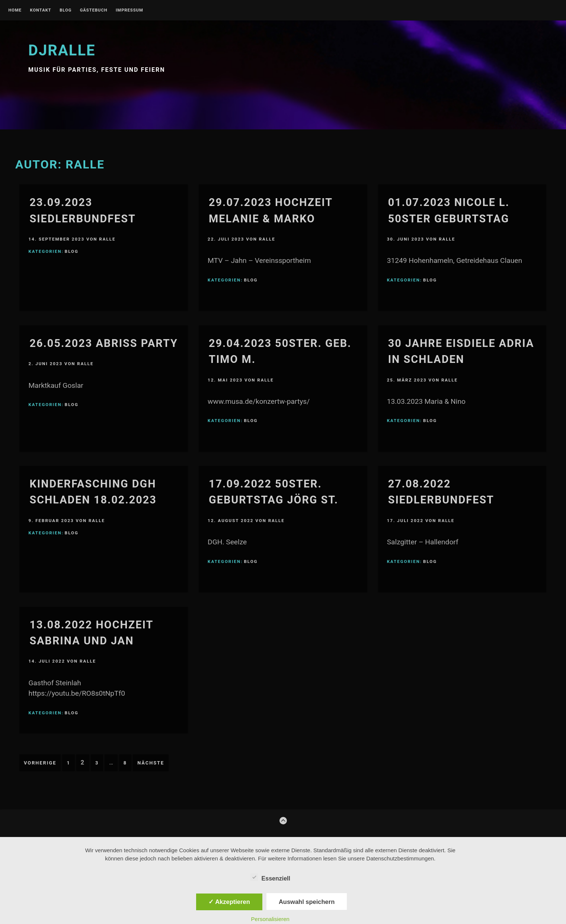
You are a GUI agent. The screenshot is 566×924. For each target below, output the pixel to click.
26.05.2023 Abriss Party (103, 343)
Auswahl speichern (307, 902)
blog (65, 10)
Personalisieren (270, 919)
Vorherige (40, 763)
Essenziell (270, 877)
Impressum (129, 10)
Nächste (151, 763)
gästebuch (94, 10)
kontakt (40, 10)
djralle (62, 50)
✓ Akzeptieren (229, 902)
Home (15, 10)
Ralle (107, 239)
